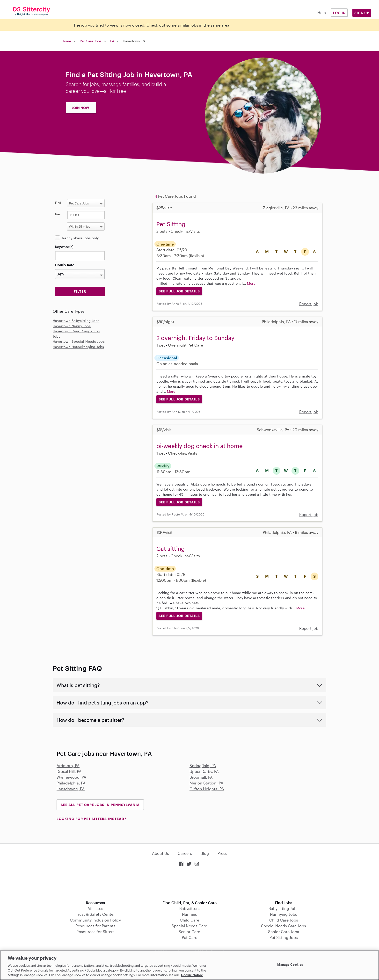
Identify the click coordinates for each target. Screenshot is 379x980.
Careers (185, 853)
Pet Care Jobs (91, 41)
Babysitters (189, 908)
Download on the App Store (189, 884)
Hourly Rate (65, 265)
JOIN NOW (80, 108)
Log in (339, 13)
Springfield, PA (203, 766)
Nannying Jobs (284, 914)
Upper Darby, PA (204, 771)
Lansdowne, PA (71, 789)
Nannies (189, 914)
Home (66, 41)
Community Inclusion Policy (95, 920)
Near (58, 214)
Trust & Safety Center (95, 914)
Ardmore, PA (68, 766)
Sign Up (362, 13)
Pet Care (189, 937)
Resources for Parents (95, 926)
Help (322, 12)
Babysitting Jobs (284, 908)
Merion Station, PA (206, 783)
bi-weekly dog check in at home (200, 446)
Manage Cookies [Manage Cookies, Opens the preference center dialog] (290, 965)
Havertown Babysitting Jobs (76, 321)
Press (222, 853)
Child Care (189, 920)
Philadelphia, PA (71, 783)
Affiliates (95, 908)
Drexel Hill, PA (69, 771)
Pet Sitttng (171, 224)
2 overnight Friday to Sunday (195, 338)
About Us (160, 853)
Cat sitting (171, 548)
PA (112, 41)
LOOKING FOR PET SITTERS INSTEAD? (91, 819)
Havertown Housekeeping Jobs (78, 347)
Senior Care (189, 932)
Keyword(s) (64, 247)
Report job (309, 304)
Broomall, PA (201, 777)
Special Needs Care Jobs (284, 926)
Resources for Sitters (95, 932)
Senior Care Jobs (284, 932)
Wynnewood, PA (71, 777)
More (251, 283)
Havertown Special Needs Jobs (79, 341)
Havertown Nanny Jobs (72, 326)
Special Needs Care (189, 926)
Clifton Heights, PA (207, 789)
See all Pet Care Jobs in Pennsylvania (100, 805)
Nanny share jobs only (80, 238)
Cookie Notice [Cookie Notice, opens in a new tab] (192, 975)
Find (58, 203)
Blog (205, 853)
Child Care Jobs (284, 920)
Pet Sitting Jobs (284, 937)
